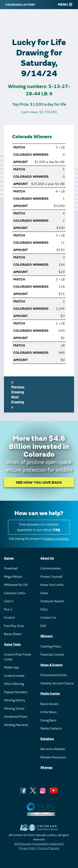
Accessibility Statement (49, 844)
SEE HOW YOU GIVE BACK (39, 483)
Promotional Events (54, 675)
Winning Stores (14, 709)
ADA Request (23, 844)
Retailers (47, 739)
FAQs (44, 610)
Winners (47, 636)
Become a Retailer (53, 749)
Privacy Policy (27, 848)
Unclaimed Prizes (16, 717)
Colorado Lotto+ (15, 593)
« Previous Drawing (18, 387)
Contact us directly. (56, 539)
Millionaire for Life (16, 585)
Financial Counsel (52, 655)
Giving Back (48, 720)
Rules (44, 593)
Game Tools (12, 645)
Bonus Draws (13, 634)
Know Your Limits (52, 585)
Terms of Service (49, 848)
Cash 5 (9, 601)
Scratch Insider (14, 676)
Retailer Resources (53, 757)
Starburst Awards (52, 601)
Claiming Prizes (51, 647)
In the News (49, 712)
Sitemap (46, 768)
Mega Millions (13, 577)
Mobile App (11, 668)
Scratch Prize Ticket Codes (18, 657)
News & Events (52, 665)
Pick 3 (8, 610)
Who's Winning (14, 684)
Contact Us (48, 618)
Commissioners (51, 569)
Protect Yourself (51, 577)
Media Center (50, 694)
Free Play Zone (14, 626)
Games (9, 558)
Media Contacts (51, 729)
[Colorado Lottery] (20, 5)
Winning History (15, 700)
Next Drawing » (18, 402)
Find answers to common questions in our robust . (39, 527)
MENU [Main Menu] (65, 5)
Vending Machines (16, 725)
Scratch (9, 618)
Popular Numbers (16, 692)
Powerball (11, 569)
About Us (47, 558)
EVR (43, 626)
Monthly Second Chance (57, 684)
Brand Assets (49, 704)
